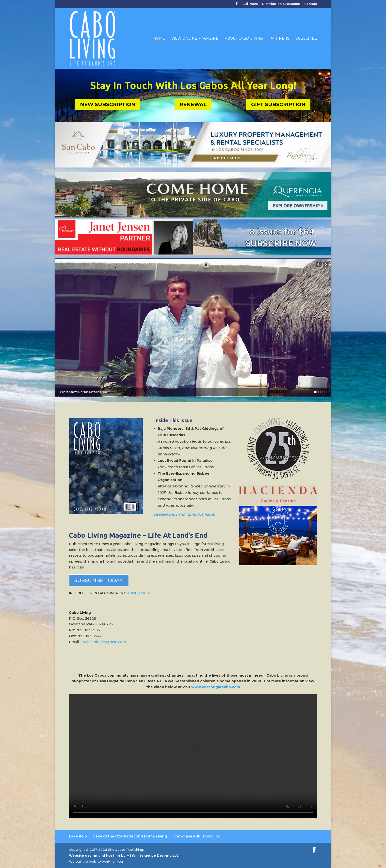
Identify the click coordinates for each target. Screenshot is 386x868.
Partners (279, 39)
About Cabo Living (244, 39)
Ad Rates (251, 4)
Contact (311, 4)
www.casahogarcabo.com (216, 687)
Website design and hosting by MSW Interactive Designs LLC (124, 855)
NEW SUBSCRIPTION (108, 104)
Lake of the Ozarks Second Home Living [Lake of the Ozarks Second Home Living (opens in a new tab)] (130, 836)
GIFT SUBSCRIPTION (278, 104)
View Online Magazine (195, 39)
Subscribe (306, 39)
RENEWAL (193, 104)
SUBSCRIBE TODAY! (99, 580)
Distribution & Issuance (281, 4)
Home (159, 39)
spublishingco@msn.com (103, 642)
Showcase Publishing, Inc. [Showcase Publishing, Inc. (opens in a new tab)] (197, 836)
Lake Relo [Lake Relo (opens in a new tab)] (78, 836)
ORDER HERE (139, 593)
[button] (319, 264)
